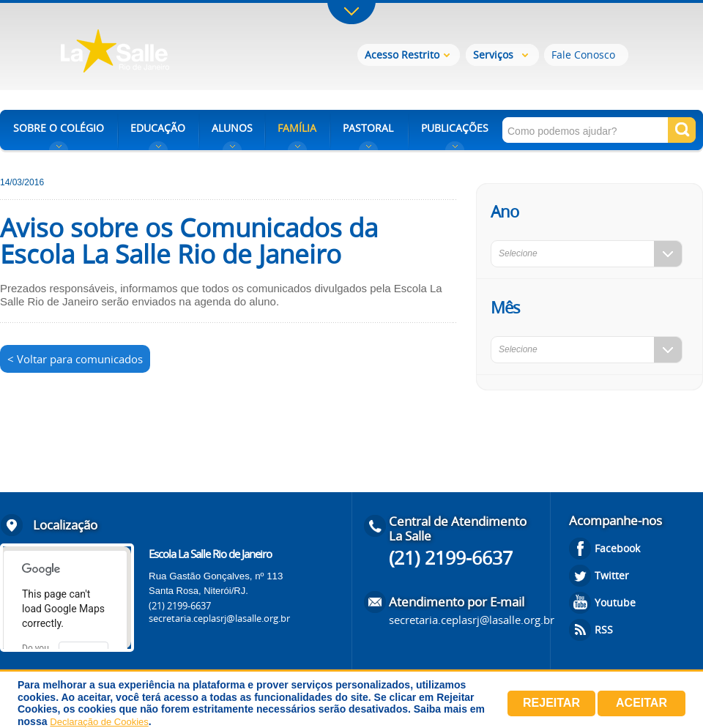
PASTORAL (368, 128)
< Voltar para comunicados (75, 359)
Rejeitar (551, 703)
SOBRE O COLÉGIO (59, 128)
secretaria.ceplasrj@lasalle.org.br (219, 618)
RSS (604, 629)
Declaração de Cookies (99, 722)
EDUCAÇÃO (158, 128)
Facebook (617, 548)
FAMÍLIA (297, 128)
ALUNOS (232, 128)
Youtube (615, 602)
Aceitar (641, 703)
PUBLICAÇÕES (455, 128)
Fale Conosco (583, 55)
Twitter (612, 575)
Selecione (518, 253)
